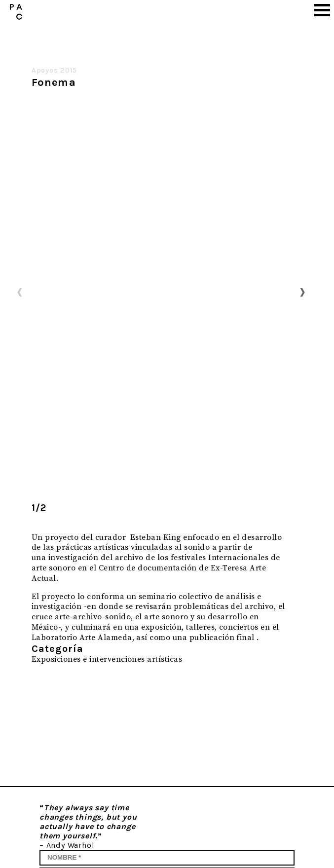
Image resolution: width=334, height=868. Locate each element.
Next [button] (302, 292)
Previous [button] (20, 292)
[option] (161, 292)
